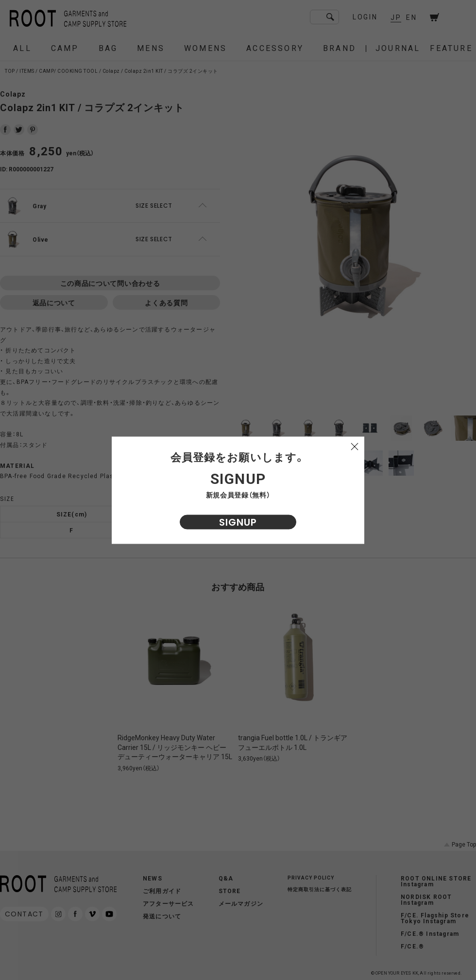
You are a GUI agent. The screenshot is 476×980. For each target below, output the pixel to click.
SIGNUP (238, 522)
